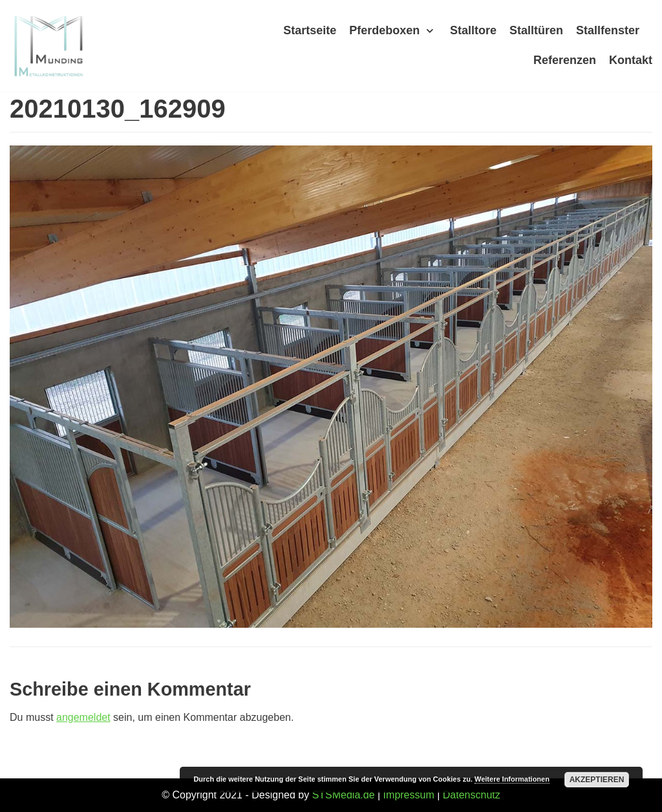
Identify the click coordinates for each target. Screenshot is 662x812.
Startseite (310, 30)
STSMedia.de (344, 795)
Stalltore (473, 30)
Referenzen (565, 60)
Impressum (409, 795)
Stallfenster (608, 30)
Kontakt (631, 60)
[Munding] (48, 46)
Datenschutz (472, 795)
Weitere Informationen (512, 779)
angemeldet (83, 717)
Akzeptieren (597, 780)
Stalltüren (536, 30)
